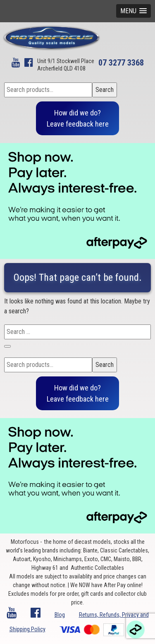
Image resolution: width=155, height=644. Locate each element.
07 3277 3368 (121, 63)
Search (105, 90)
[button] (134, 11)
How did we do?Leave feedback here (78, 118)
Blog (60, 615)
